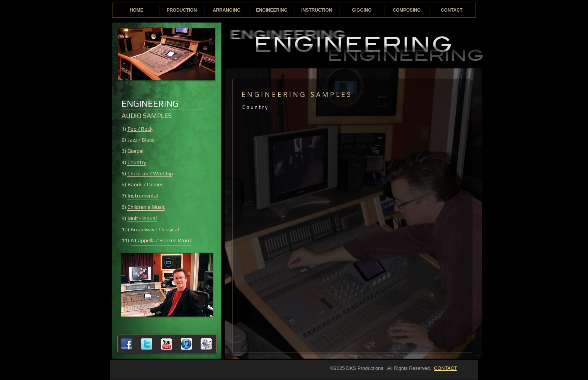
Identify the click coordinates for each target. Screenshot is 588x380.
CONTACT (445, 368)
